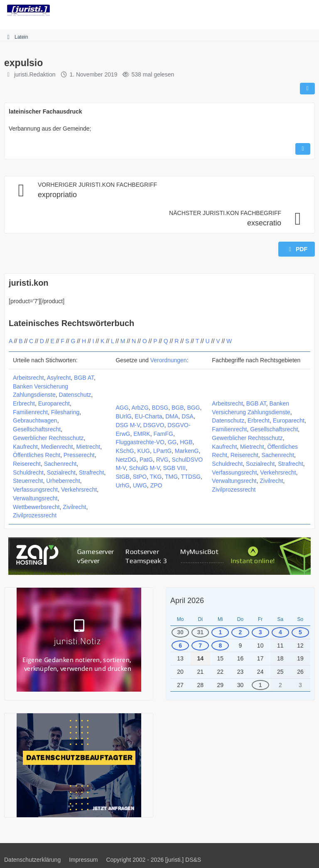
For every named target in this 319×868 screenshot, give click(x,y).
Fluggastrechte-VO (140, 442)
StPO (140, 477)
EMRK (142, 434)
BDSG (160, 408)
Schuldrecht (28, 472)
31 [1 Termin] (200, 632)
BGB (178, 408)
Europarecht (54, 403)
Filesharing (65, 412)
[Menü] (308, 10)
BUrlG (123, 416)
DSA (188, 416)
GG (172, 442)
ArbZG (140, 408)
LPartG (162, 451)
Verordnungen (169, 360)
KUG (144, 451)
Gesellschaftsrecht (37, 429)
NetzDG (126, 460)
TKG (156, 477)
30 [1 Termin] (180, 632)
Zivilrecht (74, 507)
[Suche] (267, 10)
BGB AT (84, 378)
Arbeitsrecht (28, 378)
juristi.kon (29, 283)
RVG (162, 460)
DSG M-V (128, 425)
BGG (193, 408)
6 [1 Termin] (180, 645)
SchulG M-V (145, 468)
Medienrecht (57, 447)
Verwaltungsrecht (35, 498)
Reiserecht (27, 464)
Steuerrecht (28, 481)
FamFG (163, 434)
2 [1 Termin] (240, 632)
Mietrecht (88, 447)
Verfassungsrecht (35, 490)
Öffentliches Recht (37, 455)
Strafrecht (92, 472)
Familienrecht (30, 412)
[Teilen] (307, 89)
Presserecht (79, 455)
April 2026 (187, 601)
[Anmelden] (287, 10)
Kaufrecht (25, 447)
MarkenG (187, 451)
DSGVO (154, 425)
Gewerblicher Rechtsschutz (48, 438)
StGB (122, 477)
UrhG (122, 485)
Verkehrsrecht (79, 490)
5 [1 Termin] (300, 632)
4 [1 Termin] (280, 632)
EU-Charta (148, 416)
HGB (186, 442)
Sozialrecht (61, 472)
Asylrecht (59, 378)
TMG (171, 477)
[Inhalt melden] (303, 149)
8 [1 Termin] (220, 645)
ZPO (156, 485)
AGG (122, 408)
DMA (172, 416)
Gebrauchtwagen (35, 420)
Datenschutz (75, 395)
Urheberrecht (63, 481)
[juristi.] (28, 10)
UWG (140, 485)
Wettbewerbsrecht (36, 507)
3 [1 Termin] (260, 632)
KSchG (125, 451)
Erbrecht (24, 403)
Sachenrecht (60, 464)
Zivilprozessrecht (35, 515)
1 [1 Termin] (220, 632)
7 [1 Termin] (200, 645)
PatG (146, 460)
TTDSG (191, 477)
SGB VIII (174, 468)
